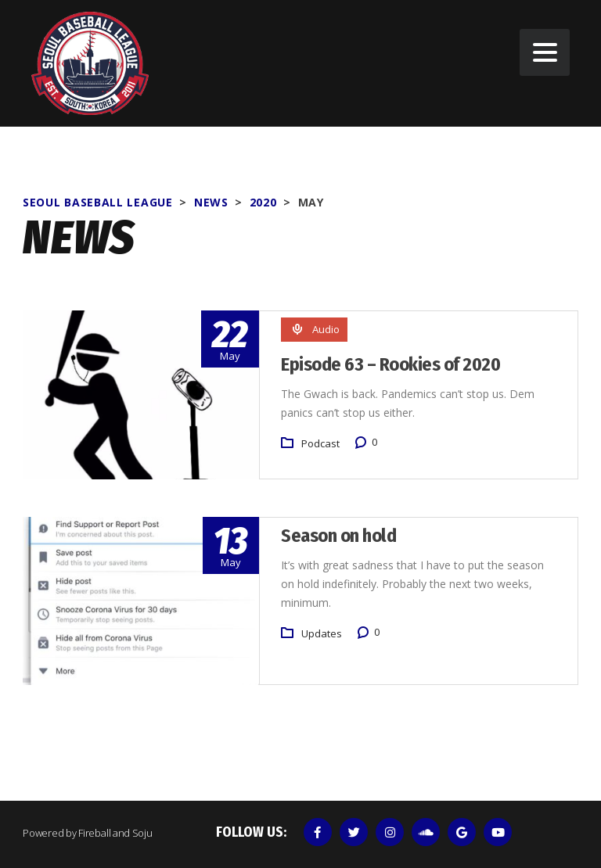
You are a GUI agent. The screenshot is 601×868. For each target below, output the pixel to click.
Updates (322, 633)
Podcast (320, 443)
